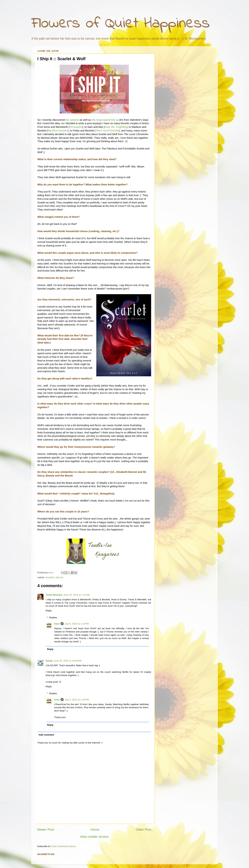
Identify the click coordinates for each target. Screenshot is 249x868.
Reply (49, 611)
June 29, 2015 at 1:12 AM (77, 595)
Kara (57, 624)
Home (95, 830)
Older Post (144, 830)
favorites (50, 577)
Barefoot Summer (58, 131)
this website (72, 120)
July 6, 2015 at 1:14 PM (77, 624)
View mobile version (94, 837)
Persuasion (76, 127)
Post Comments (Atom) (64, 846)
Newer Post (46, 830)
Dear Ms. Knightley (116, 127)
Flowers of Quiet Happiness (120, 24)
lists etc (60, 577)
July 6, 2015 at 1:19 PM (77, 700)
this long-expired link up (105, 120)
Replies (53, 618)
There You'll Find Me (107, 131)
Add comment (46, 735)
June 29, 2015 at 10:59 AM (68, 661)
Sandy (49, 661)
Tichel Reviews (54, 595)
